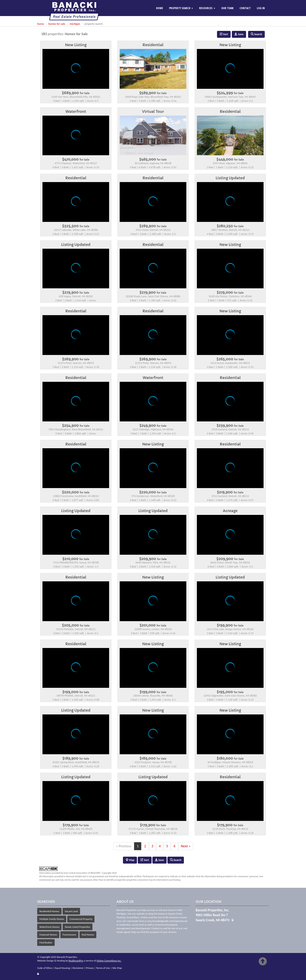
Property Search (181, 8)
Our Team (227, 8)
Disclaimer (78, 968)
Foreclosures (69, 935)
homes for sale (57, 24)
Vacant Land (71, 911)
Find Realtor (46, 943)
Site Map (117, 968)
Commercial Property (81, 919)
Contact (245, 8)
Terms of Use (103, 968)
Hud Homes (88, 935)
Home (160, 8)
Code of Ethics (45, 968)
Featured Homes (48, 935)
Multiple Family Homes (52, 919)
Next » (186, 846)
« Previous (124, 846)
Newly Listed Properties (77, 927)
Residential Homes (49, 911)
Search (176, 860)
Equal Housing (62, 968)
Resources (207, 8)
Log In (261, 8)
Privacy (90, 968)
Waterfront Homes (49, 927)
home (41, 24)
